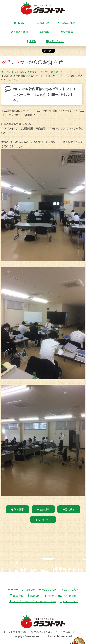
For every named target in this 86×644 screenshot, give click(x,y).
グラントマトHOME (14, 72)
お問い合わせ (55, 41)
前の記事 (17, 510)
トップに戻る (43, 520)
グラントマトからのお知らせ (44, 72)
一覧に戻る (69, 510)
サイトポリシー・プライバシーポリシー (32, 601)
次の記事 (43, 510)
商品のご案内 (67, 23)
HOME (19, 23)
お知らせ (43, 23)
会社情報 (43, 32)
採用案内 (67, 32)
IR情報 (31, 41)
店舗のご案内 (19, 32)
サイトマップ (69, 601)
